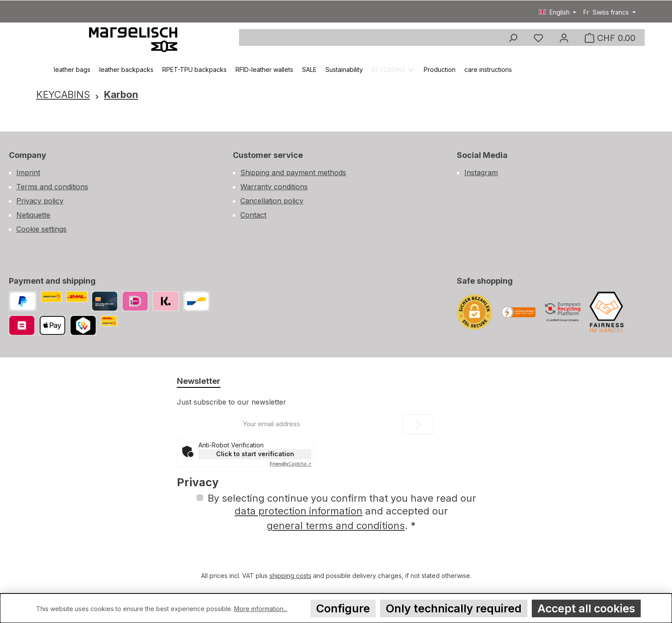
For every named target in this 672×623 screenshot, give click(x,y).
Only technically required (454, 608)
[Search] (513, 38)
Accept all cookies (586, 608)
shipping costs (290, 576)
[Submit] (418, 424)
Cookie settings (41, 229)
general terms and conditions (336, 525)
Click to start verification (255, 454)
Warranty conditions (274, 187)
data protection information (299, 511)
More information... (261, 609)
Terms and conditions (52, 187)
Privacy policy (40, 201)
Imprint (28, 173)
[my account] (564, 38)
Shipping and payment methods (293, 173)
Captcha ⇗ (291, 464)
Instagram (481, 173)
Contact (253, 215)
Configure (343, 608)
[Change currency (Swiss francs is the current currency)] (610, 12)
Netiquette (33, 215)
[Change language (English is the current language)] (558, 12)
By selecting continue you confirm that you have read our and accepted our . (342, 512)
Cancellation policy (272, 201)
